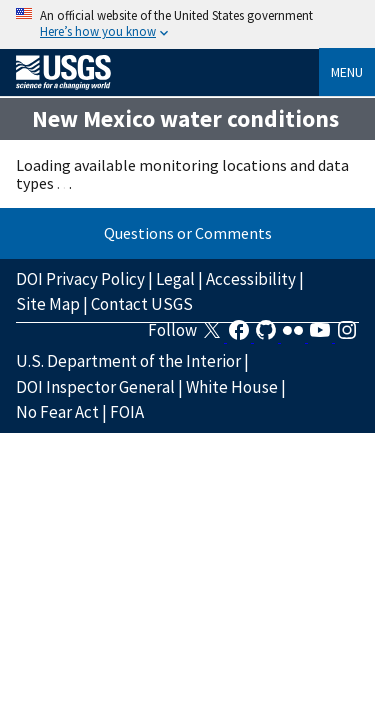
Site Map (48, 304)
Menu (347, 72)
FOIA (127, 412)
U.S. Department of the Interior (128, 361)
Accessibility (251, 279)
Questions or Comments (188, 233)
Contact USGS (142, 304)
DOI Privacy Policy (80, 279)
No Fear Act (57, 412)
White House (232, 387)
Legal (175, 279)
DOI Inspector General (95, 387)
